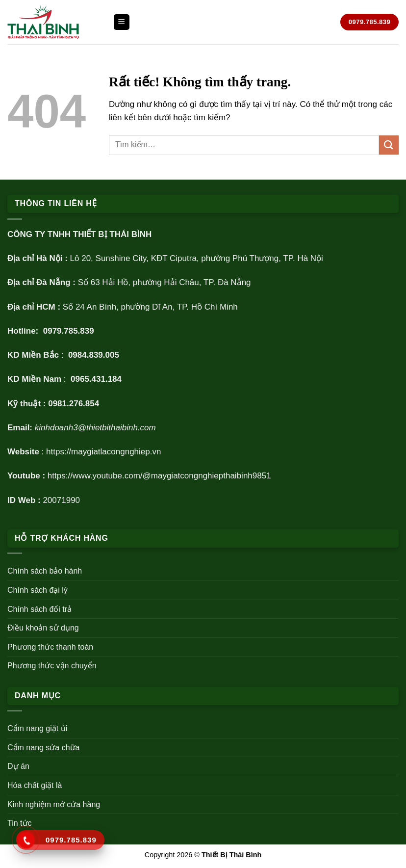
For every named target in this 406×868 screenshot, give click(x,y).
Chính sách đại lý (38, 590)
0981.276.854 (74, 404)
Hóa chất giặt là (35, 785)
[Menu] (122, 22)
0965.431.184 (96, 379)
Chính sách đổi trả (39, 609)
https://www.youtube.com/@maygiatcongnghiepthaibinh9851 (159, 476)
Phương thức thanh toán (50, 647)
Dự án (18, 766)
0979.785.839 (69, 331)
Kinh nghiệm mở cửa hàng (54, 804)
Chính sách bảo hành (45, 571)
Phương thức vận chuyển (52, 666)
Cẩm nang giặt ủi (37, 728)
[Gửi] (389, 145)
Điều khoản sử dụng (43, 628)
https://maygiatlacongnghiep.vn (103, 452)
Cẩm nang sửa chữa (44, 748)
